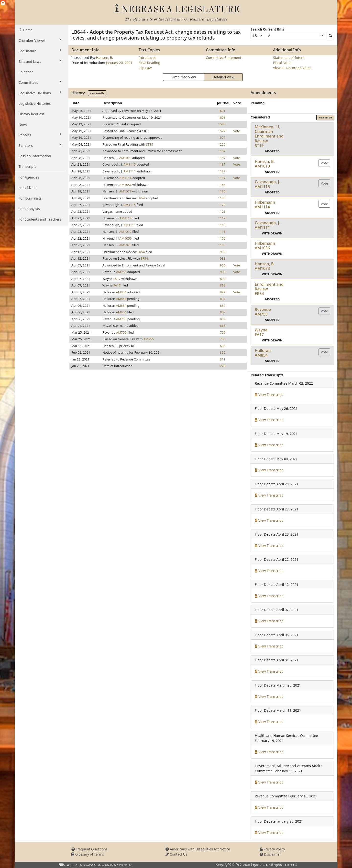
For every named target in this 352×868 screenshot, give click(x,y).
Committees (40, 82)
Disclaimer (270, 854)
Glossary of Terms (88, 854)
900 (223, 265)
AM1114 (126, 178)
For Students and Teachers (40, 219)
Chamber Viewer (40, 40)
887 (223, 306)
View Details (97, 93)
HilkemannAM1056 (265, 246)
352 (223, 352)
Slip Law (145, 68)
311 (223, 359)
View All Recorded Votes (292, 68)
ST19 (149, 144)
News (23, 124)
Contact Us (176, 854)
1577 (222, 131)
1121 (222, 212)
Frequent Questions (89, 849)
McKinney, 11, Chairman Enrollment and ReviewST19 (269, 136)
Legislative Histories (35, 103)
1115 (222, 225)
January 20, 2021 (119, 63)
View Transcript (269, 395)
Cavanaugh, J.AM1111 (267, 225)
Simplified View (183, 77)
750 (223, 332)
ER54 (141, 198)
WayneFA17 (261, 332)
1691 (222, 111)
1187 (222, 151)
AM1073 (125, 191)
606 (223, 346)
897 (223, 299)
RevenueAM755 (263, 312)
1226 (222, 144)
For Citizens (28, 188)
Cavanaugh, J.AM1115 (267, 184)
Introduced (148, 58)
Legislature (40, 51)
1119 (222, 218)
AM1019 (125, 158)
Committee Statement (224, 58)
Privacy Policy (272, 849)
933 (223, 252)
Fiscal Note (282, 63)
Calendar (26, 72)
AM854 (121, 292)
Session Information (35, 156)
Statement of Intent (289, 58)
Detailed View (224, 77)
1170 (222, 205)
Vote (236, 131)
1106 (222, 238)
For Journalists (30, 198)
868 (223, 326)
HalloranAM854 (263, 353)
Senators (40, 145)
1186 (222, 185)
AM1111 (130, 171)
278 (223, 366)
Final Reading (149, 63)
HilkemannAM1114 (265, 205)
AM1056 (126, 185)
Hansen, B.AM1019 (265, 164)
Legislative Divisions (40, 93)
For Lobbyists (29, 209)
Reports (40, 135)
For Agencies (29, 177)
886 (223, 319)
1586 (222, 124)
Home (27, 30)
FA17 (117, 279)
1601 (222, 117)
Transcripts (27, 166)
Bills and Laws (40, 61)
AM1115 (130, 164)
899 (223, 279)
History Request (31, 114)
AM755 (121, 272)
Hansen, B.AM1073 (265, 266)
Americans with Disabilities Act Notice (198, 849)
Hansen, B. (104, 58)
